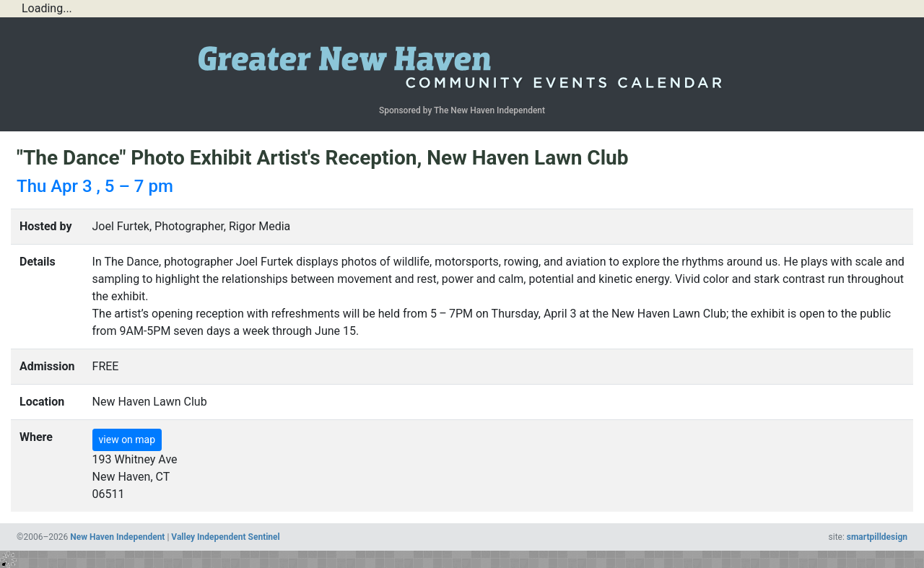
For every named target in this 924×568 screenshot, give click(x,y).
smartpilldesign (877, 537)
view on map (127, 440)
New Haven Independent (117, 537)
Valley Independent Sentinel (225, 537)
